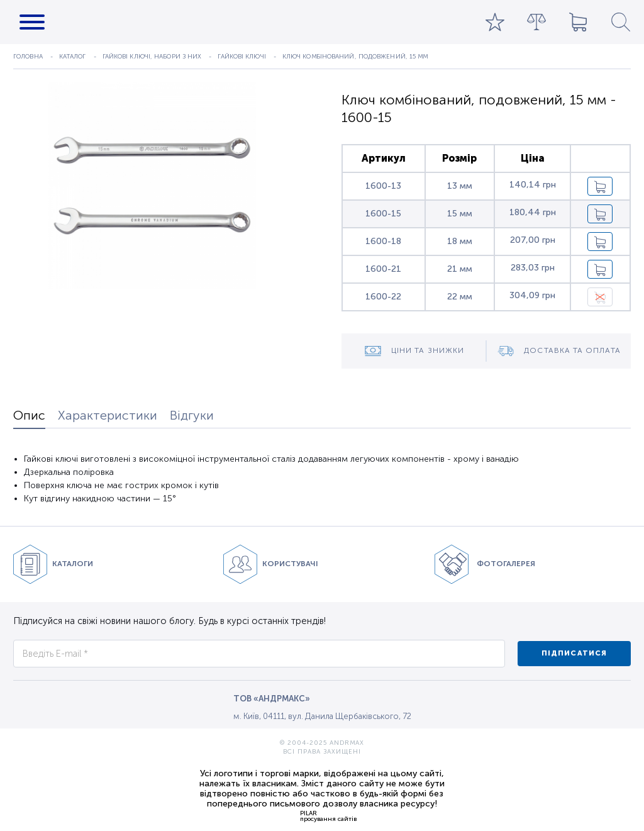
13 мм (460, 186)
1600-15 (383, 214)
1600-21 (383, 269)
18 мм (460, 241)
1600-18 (383, 241)
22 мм (460, 297)
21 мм (460, 269)
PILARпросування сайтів (328, 816)
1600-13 (383, 186)
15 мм (460, 214)
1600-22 (383, 297)
